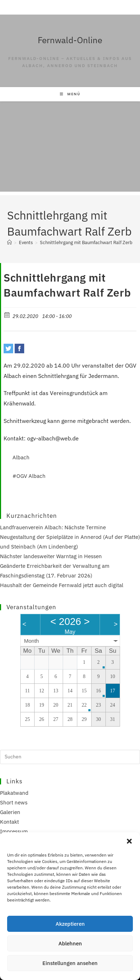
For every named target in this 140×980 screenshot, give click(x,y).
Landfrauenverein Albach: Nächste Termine (53, 527)
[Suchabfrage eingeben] (70, 757)
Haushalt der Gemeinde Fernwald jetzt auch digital (62, 585)
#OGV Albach (29, 476)
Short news (14, 802)
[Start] (9, 243)
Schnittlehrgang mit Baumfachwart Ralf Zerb (86, 243)
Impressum (14, 831)
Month (32, 641)
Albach (21, 457)
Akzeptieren (70, 924)
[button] (129, 841)
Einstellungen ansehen (70, 963)
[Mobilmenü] (70, 94)
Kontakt (9, 822)
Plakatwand (14, 793)
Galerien (10, 812)
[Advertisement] (70, 148)
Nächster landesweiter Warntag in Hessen (51, 556)
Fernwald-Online (70, 40)
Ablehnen (70, 943)
